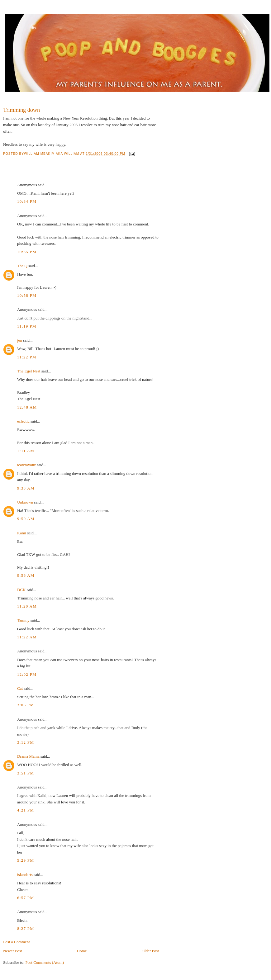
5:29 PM (26, 860)
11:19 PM (27, 326)
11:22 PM (27, 357)
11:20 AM (27, 606)
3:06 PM (26, 705)
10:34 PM (27, 201)
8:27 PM (26, 928)
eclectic (23, 421)
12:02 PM (27, 674)
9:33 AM (26, 488)
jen (20, 340)
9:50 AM (26, 519)
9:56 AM (26, 575)
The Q (22, 266)
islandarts (25, 875)
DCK (21, 590)
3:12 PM (26, 742)
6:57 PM (26, 898)
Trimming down (21, 110)
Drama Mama (28, 756)
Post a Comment (17, 942)
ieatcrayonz (26, 465)
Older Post (150, 951)
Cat (20, 688)
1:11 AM (26, 451)
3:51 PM (26, 773)
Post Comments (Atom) (45, 962)
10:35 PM (27, 252)
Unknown (25, 502)
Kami (22, 533)
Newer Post (12, 951)
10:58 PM (27, 295)
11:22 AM (27, 637)
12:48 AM (27, 407)
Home (82, 951)
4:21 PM (26, 810)
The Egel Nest (29, 371)
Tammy (23, 620)
